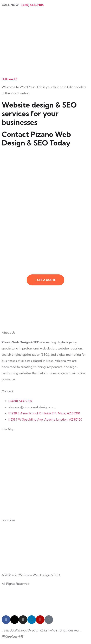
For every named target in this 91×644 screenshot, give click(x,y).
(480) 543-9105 (33, 5)
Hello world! (9, 79)
